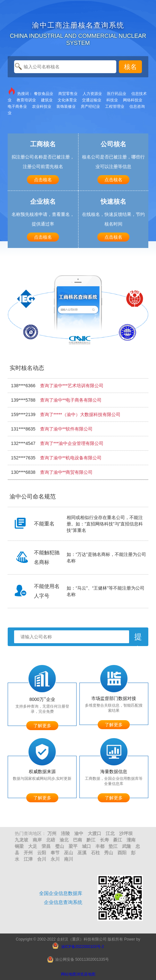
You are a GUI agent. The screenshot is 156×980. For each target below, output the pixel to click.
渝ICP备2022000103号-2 (82, 947)
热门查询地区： (30, 833)
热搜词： (20, 93)
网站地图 (69, 974)
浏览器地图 (86, 974)
